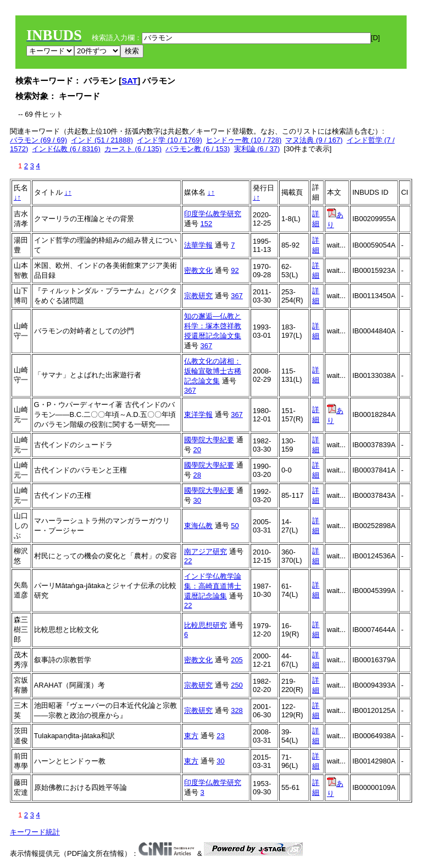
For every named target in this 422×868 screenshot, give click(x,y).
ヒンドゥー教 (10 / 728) (244, 140)
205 (237, 660)
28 (197, 475)
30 (197, 500)
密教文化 (198, 270)
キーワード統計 (35, 832)
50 (235, 526)
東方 (191, 736)
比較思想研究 (206, 625)
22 (188, 561)
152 (207, 224)
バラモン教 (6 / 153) (198, 149)
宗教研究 (198, 296)
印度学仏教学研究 (213, 214)
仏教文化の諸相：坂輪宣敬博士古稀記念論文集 (213, 371)
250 (237, 685)
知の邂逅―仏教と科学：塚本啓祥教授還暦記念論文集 (213, 326)
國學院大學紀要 (209, 440)
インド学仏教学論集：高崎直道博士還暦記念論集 (213, 586)
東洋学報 (198, 414)
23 (220, 736)
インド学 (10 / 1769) (170, 140)
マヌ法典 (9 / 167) (314, 140)
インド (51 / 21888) (102, 140)
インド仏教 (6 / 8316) (66, 149)
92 (235, 270)
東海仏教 (198, 526)
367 (237, 296)
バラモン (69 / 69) (38, 140)
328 (237, 710)
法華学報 (198, 245)
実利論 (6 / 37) (257, 149)
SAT (129, 81)
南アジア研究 (206, 551)
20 (197, 450)
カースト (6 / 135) (133, 149)
